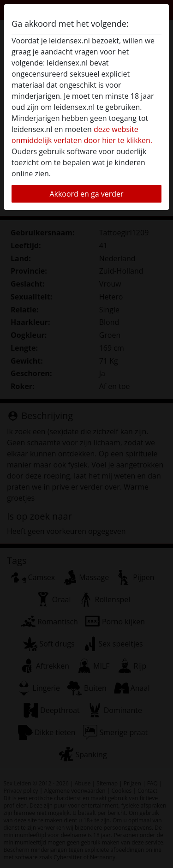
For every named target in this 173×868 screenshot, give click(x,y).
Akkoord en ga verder (86, 194)
